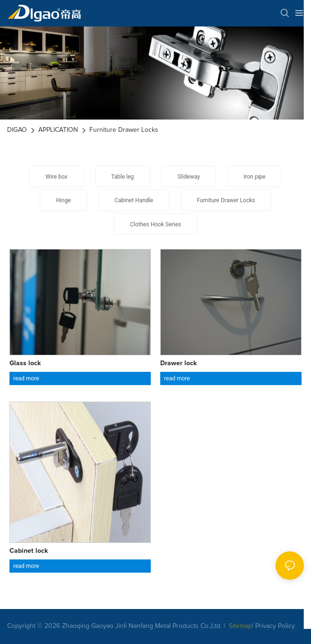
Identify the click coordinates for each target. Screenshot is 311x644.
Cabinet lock (29, 551)
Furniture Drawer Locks (124, 130)
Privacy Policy (275, 626)
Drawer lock (179, 363)
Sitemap (239, 626)
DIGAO (17, 130)
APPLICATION (58, 130)
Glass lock (25, 363)
